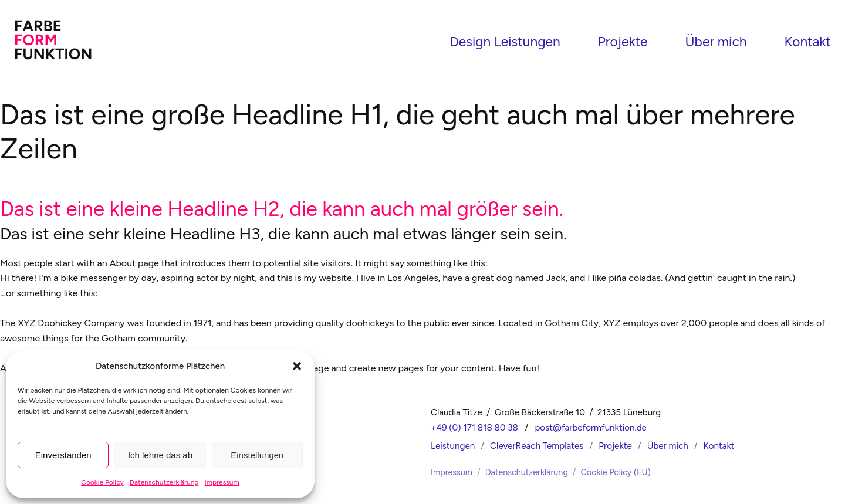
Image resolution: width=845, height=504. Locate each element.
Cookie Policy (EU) (615, 468)
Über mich (716, 40)
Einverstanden (63, 455)
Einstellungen (257, 455)
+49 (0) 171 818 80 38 (474, 423)
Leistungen (453, 441)
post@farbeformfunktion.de (591, 423)
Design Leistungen (505, 40)
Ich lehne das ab (160, 455)
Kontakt (807, 40)
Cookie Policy (102, 482)
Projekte (623, 40)
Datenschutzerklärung (164, 482)
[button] (297, 366)
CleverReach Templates (537, 441)
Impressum (222, 482)
